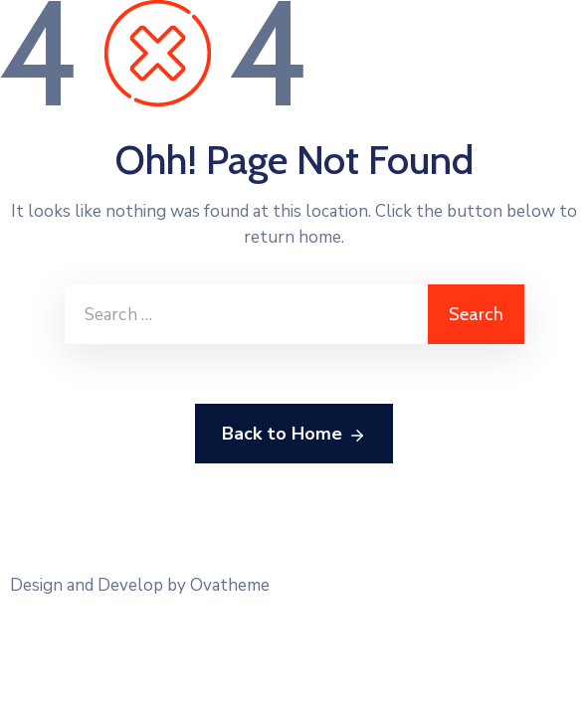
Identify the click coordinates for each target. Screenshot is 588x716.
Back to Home (294, 435)
